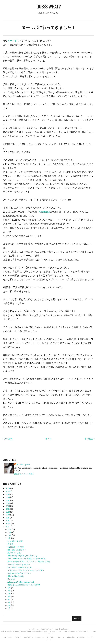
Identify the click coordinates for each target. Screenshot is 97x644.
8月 (9, 588)
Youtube (50, 637)
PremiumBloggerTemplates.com (55, 631)
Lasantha (38, 631)
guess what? (48, 6)
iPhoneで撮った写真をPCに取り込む (22, 556)
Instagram (40, 637)
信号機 (10, 544)
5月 (9, 597)
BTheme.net (73, 631)
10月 (10, 535)
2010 (8, 521)
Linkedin (71, 637)
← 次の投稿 (7, 439)
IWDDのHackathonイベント (19, 573)
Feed (48, 640)
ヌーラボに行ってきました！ (48, 28)
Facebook (8, 637)
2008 (8, 526)
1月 (9, 608)
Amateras (44, 212)
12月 (10, 529)
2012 (8, 515)
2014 (8, 509)
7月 (9, 591)
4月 (9, 600)
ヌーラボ (12, 41)
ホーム (48, 439)
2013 (8, 512)
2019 (8, 494)
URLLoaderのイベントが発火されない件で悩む (27, 559)
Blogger (65, 629)
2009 (8, 524)
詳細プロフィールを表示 (24, 474)
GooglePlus (28, 637)
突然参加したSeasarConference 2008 (24, 585)
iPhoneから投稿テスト (17, 550)
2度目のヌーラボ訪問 (16, 547)
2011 (8, 518)
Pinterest (60, 637)
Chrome (11, 579)
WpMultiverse (13, 631)
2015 (8, 506)
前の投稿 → (90, 439)
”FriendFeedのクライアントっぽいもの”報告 (26, 570)
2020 (8, 491)
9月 (9, 538)
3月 (9, 602)
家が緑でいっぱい (15, 553)
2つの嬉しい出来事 (15, 541)
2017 (8, 500)
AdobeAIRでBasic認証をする (20, 567)
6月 (9, 594)
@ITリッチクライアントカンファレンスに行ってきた (29, 562)
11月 (9, 532)
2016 (8, 503)
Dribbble (81, 637)
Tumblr (90, 637)
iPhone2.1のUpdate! (16, 576)
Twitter (18, 637)
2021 (8, 489)
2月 (9, 605)
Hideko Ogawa (23, 465)
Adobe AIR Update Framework (21, 582)
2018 (8, 497)
